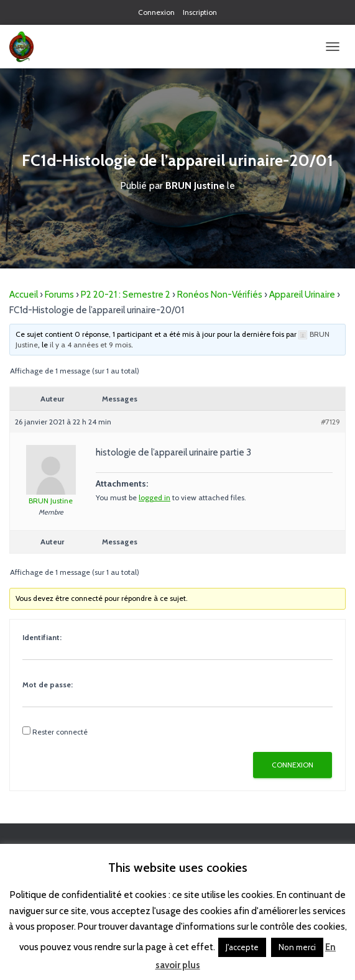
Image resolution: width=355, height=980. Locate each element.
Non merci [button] (297, 947)
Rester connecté (60, 732)
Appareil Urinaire (302, 295)
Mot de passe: (48, 685)
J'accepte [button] (242, 947)
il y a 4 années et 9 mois (90, 345)
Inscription (200, 12)
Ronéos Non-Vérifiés (220, 295)
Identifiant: (42, 637)
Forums (59, 295)
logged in (154, 497)
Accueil (24, 295)
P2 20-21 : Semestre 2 (126, 295)
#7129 (330, 422)
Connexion (156, 12)
